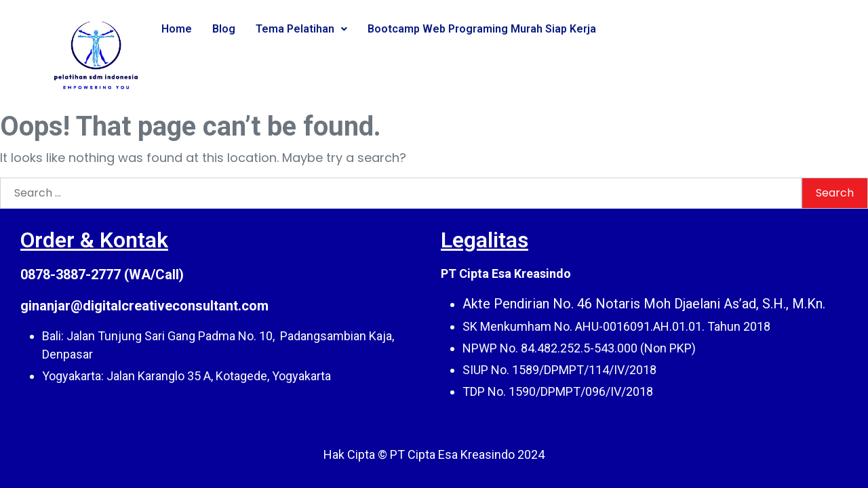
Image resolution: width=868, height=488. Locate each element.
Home (177, 29)
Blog (224, 29)
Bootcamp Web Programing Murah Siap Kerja (482, 29)
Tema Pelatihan (301, 29)
